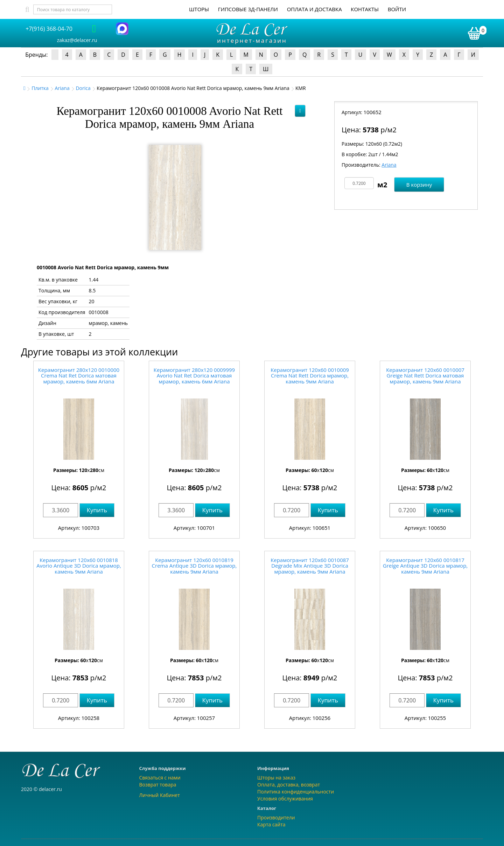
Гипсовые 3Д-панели (248, 9)
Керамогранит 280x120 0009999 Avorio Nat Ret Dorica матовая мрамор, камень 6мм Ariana (194, 376)
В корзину (419, 185)
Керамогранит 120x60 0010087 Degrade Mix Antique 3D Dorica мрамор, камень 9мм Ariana (310, 566)
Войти (397, 9)
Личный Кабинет (160, 795)
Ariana (62, 88)
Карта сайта (271, 824)
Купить (97, 510)
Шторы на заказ (276, 778)
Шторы (199, 9)
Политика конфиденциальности (296, 792)
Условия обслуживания (285, 799)
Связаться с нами (160, 778)
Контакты (365, 9)
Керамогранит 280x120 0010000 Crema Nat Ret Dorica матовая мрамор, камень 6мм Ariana (79, 376)
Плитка (40, 88)
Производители (276, 817)
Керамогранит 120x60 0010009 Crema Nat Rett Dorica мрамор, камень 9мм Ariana (310, 376)
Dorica (83, 88)
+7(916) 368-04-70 (49, 29)
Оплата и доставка (314, 9)
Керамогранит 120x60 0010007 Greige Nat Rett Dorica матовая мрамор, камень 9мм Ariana (425, 376)
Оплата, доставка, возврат (289, 785)
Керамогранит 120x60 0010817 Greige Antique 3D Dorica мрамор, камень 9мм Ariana (425, 566)
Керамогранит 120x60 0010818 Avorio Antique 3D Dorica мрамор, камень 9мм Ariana (79, 566)
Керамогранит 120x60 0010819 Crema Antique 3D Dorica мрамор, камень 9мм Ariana (194, 566)
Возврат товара (158, 785)
